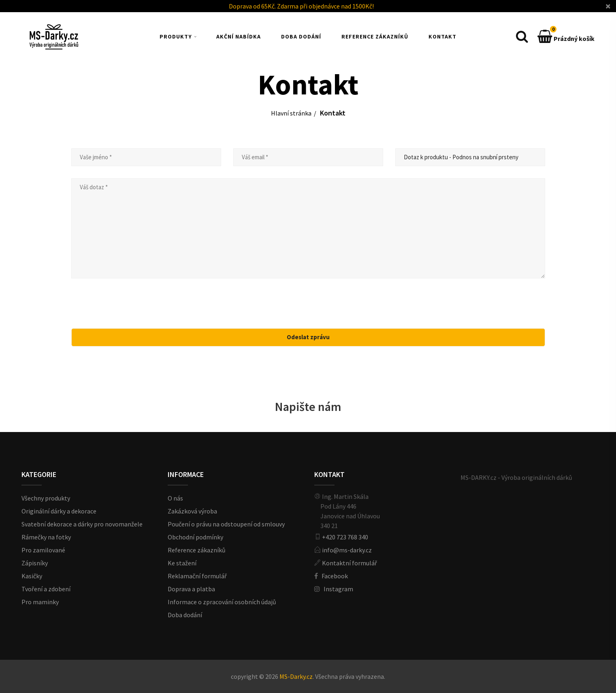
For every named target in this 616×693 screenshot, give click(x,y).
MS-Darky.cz (296, 676)
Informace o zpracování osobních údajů (222, 602)
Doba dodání (185, 615)
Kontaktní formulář (350, 563)
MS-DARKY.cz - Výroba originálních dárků (516, 477)
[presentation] (309, 306)
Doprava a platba (191, 589)
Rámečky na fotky (46, 537)
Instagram (338, 589)
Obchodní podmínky (195, 537)
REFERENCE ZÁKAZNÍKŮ (375, 36)
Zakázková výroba (192, 511)
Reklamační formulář (197, 576)
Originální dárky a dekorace (59, 511)
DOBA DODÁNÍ (301, 36)
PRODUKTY (176, 36)
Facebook (335, 576)
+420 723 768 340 (345, 537)
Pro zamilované (43, 550)
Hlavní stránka (291, 113)
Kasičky (32, 576)
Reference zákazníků (197, 550)
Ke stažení (182, 563)
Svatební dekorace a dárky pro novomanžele (82, 524)
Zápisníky (35, 563)
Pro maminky (40, 602)
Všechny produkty (46, 498)
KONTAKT (442, 36)
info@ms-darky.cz (347, 550)
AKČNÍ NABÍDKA (239, 36)
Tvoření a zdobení (46, 589)
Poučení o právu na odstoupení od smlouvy (226, 524)
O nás (175, 498)
